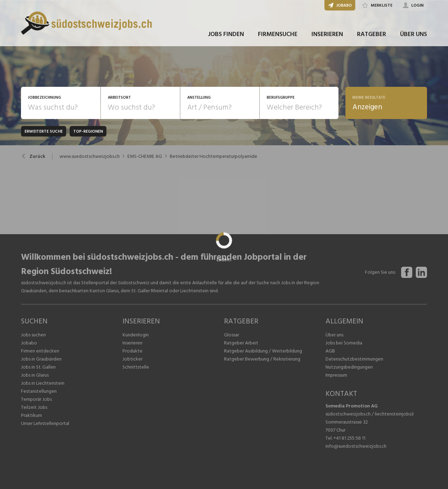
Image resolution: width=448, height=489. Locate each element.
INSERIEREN (327, 34)
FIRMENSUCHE (278, 34)
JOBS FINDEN (226, 34)
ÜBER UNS (414, 34)
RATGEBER (372, 34)
